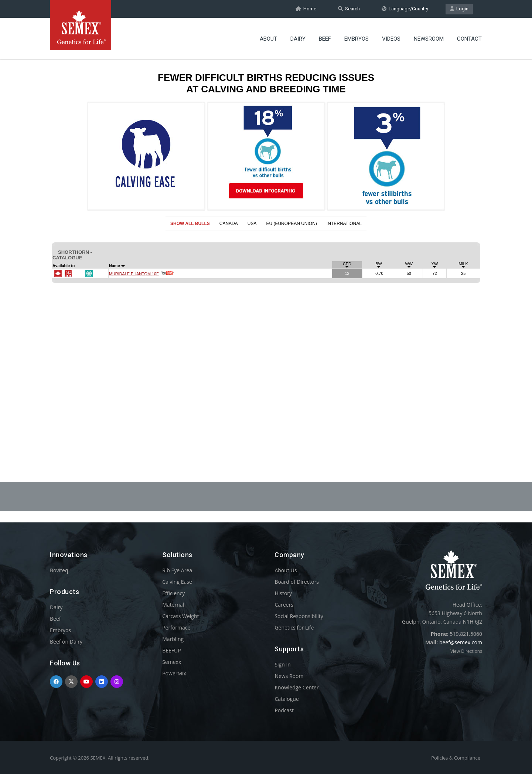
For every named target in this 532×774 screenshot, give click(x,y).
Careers (284, 605)
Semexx (172, 662)
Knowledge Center (296, 687)
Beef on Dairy (66, 642)
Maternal (173, 605)
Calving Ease (177, 582)
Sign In (283, 664)
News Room (289, 676)
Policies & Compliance (456, 758)
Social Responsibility (299, 616)
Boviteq (59, 570)
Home (306, 9)
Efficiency (173, 593)
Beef (325, 39)
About (268, 39)
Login (459, 9)
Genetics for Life (294, 628)
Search (349, 9)
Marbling (173, 639)
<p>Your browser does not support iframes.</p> (266, 250)
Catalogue (287, 699)
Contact (469, 39)
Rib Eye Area (177, 570)
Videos (391, 39)
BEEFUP (171, 650)
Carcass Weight (180, 616)
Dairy (298, 39)
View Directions (466, 651)
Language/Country (405, 9)
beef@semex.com (461, 642)
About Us (286, 570)
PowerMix (174, 673)
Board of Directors (297, 582)
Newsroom (429, 39)
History (283, 593)
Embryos (357, 39)
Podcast (284, 710)
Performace (176, 628)
